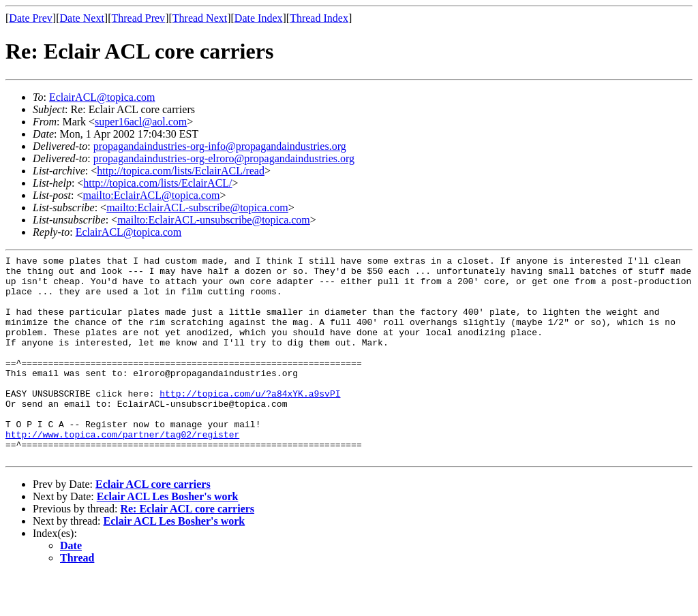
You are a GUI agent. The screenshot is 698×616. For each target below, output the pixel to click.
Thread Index (319, 18)
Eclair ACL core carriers (153, 525)
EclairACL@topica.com (102, 97)
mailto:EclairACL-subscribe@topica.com (197, 207)
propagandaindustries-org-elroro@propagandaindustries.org (224, 158)
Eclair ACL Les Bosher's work (168, 537)
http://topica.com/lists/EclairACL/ (157, 183)
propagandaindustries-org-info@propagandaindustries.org (220, 146)
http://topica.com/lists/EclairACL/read (181, 171)
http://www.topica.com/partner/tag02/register (122, 471)
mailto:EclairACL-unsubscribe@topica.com (214, 220)
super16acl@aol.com (141, 122)
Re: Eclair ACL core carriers (187, 550)
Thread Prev (138, 18)
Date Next (82, 18)
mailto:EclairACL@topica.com (151, 195)
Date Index (259, 18)
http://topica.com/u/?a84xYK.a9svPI (250, 422)
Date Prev (31, 18)
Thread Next (200, 18)
